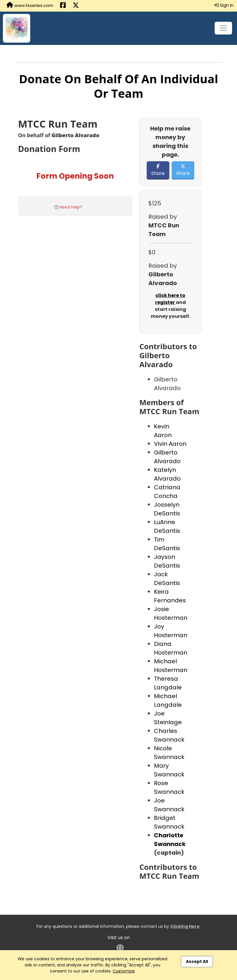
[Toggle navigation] (223, 28)
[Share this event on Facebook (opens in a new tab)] (63, 6)
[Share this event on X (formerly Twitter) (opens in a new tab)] (76, 6)
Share (158, 170)
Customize (124, 971)
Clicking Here (185, 926)
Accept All (197, 961)
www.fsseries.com (30, 5)
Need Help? (71, 207)
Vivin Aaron (170, 444)
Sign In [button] (224, 5)
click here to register (170, 299)
